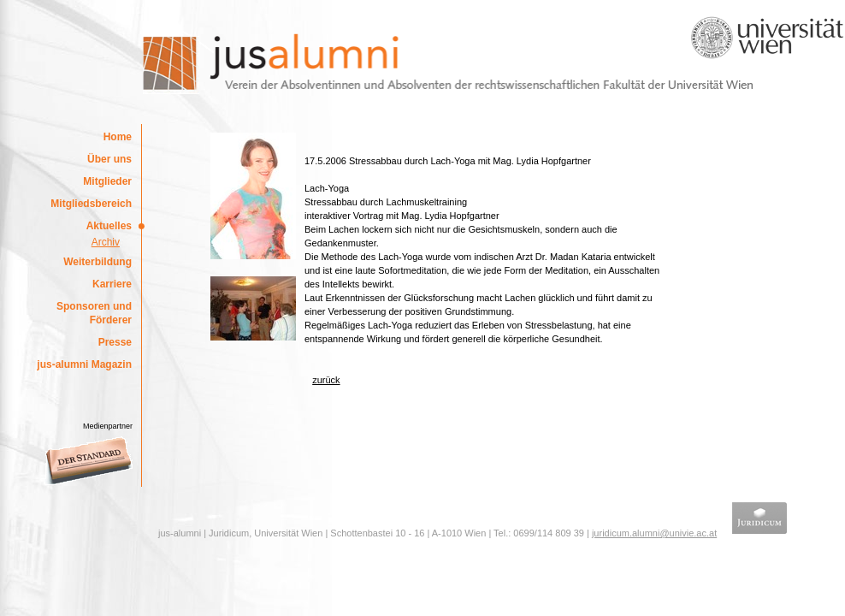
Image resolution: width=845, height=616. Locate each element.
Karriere (112, 284)
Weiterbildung (97, 262)
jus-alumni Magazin (84, 364)
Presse (115, 342)
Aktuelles (109, 226)
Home (118, 137)
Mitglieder (107, 181)
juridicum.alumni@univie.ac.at (654, 533)
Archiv (106, 242)
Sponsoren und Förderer (94, 313)
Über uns (109, 159)
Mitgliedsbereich (91, 204)
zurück (326, 380)
